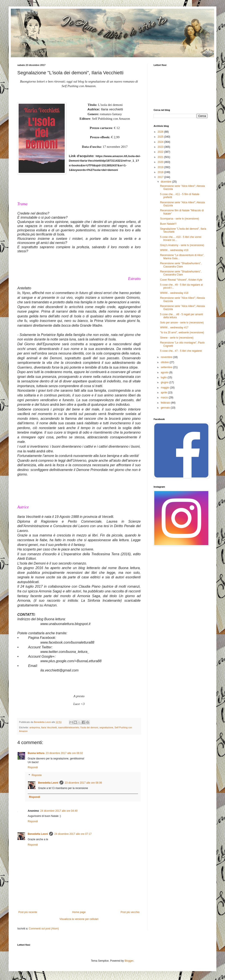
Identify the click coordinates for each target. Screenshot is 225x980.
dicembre (166, 182)
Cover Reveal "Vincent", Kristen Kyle (181, 280)
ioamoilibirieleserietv (69, 727)
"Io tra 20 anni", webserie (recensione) (182, 332)
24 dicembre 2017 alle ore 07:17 (73, 834)
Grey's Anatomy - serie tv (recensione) (182, 245)
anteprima (35, 727)
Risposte (37, 775)
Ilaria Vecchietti (49, 727)
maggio (165, 388)
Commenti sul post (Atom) (44, 929)
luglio (164, 377)
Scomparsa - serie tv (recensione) (180, 219)
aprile (164, 393)
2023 (161, 147)
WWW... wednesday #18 (174, 293)
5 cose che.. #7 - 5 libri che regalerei (181, 351)
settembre (167, 367)
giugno (165, 382)
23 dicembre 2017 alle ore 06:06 (83, 783)
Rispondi (33, 767)
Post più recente (28, 912)
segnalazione (106, 727)
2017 (161, 177)
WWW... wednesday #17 (174, 328)
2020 (161, 162)
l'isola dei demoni (89, 727)
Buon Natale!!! (168, 224)
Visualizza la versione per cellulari (79, 919)
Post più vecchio (130, 912)
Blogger (129, 961)
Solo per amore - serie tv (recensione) (182, 323)
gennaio (166, 408)
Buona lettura (36, 753)
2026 (161, 132)
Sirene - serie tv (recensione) (177, 338)
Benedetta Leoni (48, 783)
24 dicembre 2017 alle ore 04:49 (59, 811)
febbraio (166, 403)
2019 (161, 167)
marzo (165, 398)
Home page (79, 912)
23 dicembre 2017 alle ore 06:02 (64, 753)
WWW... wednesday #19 (174, 250)
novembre (167, 357)
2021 (161, 157)
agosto (165, 372)
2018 (161, 172)
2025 (161, 137)
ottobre (165, 362)
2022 (161, 152)
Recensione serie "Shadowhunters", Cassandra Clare (181, 265)
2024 (161, 142)
